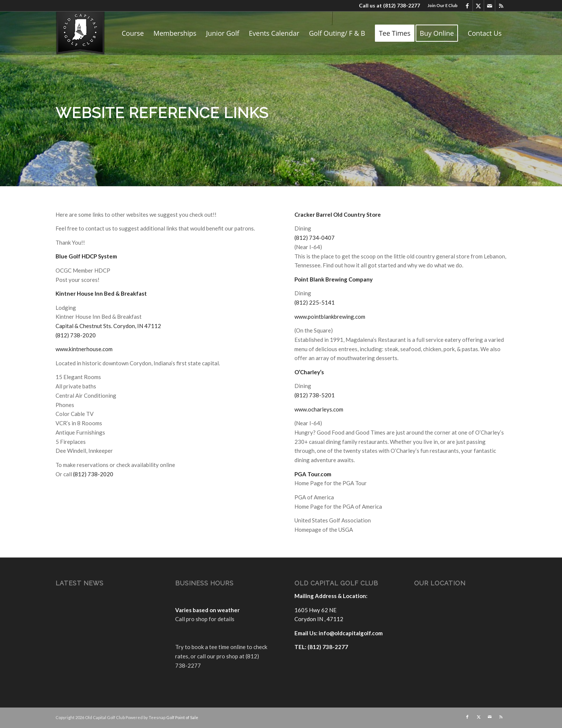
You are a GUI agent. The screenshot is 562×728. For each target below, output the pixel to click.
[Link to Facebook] (467, 6)
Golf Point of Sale (182, 717)
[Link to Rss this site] (501, 6)
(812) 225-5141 (315, 302)
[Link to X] (478, 6)
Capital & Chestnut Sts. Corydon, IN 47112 (108, 326)
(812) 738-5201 (315, 395)
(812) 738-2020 (76, 335)
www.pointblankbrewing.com (330, 317)
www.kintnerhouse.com (84, 349)
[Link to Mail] (490, 6)
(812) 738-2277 (402, 5)
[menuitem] (441, 6)
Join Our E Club (443, 5)
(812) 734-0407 (315, 238)
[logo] (80, 33)
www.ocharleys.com (319, 409)
